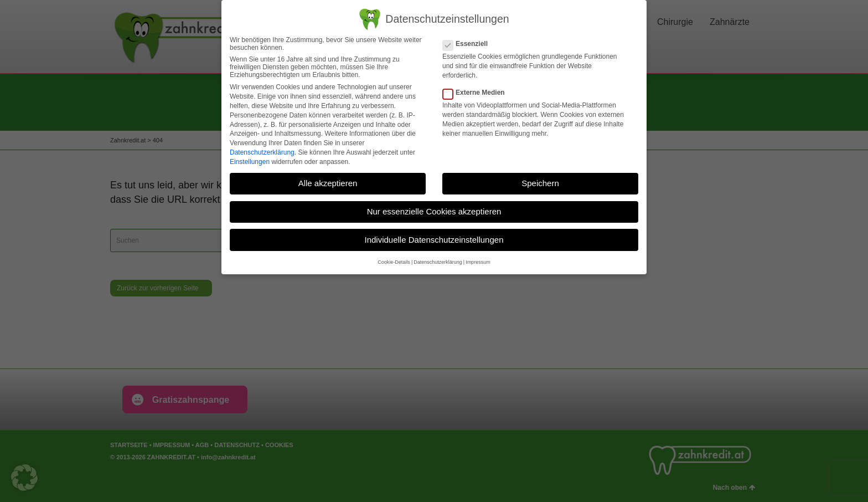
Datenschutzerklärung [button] (438, 262)
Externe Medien (477, 93)
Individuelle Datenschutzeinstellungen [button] (434, 240)
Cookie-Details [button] (394, 262)
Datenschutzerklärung (262, 152)
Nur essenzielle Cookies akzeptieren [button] (434, 211)
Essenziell (469, 44)
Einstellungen (250, 162)
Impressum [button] (478, 262)
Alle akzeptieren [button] (328, 183)
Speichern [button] (540, 183)
